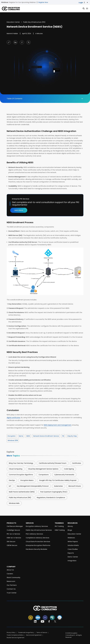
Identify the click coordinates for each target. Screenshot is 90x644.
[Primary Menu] (87, 8)
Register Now (43, 2)
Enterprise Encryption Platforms (38, 545)
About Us (10, 570)
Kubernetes (58, 486)
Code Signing (69, 469)
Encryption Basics (27, 480)
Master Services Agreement (15, 638)
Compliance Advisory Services (37, 538)
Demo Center (73, 557)
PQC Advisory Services (34, 534)
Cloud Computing (16, 469)
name (21, 436)
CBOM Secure (12, 545)
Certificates (77, 463)
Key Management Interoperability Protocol (33, 486)
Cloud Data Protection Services (38, 542)
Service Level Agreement (34, 635)
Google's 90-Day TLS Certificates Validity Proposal (58, 480)
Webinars (71, 538)
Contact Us (11, 589)
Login (81, 3)
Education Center (13, 22)
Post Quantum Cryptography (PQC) (54, 492)
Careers (10, 574)
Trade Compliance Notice (15, 635)
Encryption (12, 436)
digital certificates (13, 418)
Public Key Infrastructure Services (39, 530)
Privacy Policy (11, 632)
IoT (10, 486)
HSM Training (60, 530)
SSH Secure (11, 542)
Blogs (70, 530)
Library (70, 526)
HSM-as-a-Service (14, 538)
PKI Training (59, 526)
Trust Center (12, 593)
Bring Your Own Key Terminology (21, 463)
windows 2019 (13, 440)
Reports (71, 553)
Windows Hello (14, 503)
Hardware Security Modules (36, 549)
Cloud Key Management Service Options (43, 469)
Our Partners (12, 585)
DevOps (12, 480)
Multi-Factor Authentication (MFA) (22, 492)
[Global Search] (84, 8)
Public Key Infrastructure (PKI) (34, 22)
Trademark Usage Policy (26, 632)
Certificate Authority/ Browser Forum (53, 463)
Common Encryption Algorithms (21, 475)
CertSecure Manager (15, 526)
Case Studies (73, 549)
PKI (63, 436)
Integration (72, 561)
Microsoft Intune (75, 486)
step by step (72, 436)
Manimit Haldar (12, 34)
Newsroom (11, 581)
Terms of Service (42, 632)
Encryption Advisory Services (37, 526)
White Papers (73, 542)
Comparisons (44, 475)
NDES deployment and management (58, 425)
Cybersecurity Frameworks (64, 475)
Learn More (19, 210)
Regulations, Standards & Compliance (51, 498)
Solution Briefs (73, 545)
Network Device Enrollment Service (46, 436)
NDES (28, 436)
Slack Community (13, 577)
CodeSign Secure (13, 530)
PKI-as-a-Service (13, 534)
